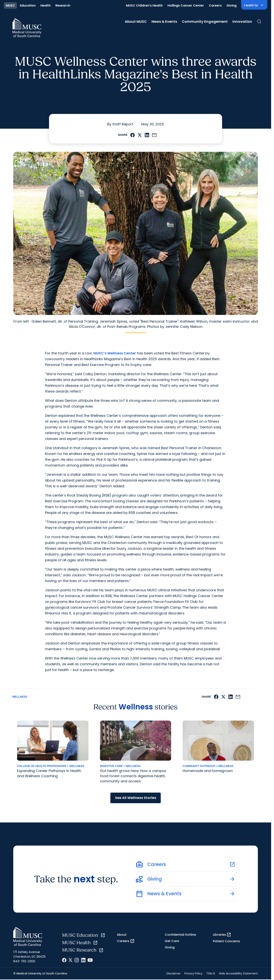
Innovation (242, 21)
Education (28, 5)
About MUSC (136, 21)
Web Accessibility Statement (238, 973)
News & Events (164, 21)
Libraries (222, 935)
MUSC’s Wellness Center (115, 353)
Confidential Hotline (180, 935)
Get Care (172, 941)
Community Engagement (205, 21)
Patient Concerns (226, 941)
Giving (232, 5)
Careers (215, 5)
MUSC (10, 5)
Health (45, 5)
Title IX (211, 973)
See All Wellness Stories (136, 798)
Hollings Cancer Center (186, 5)
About (122, 935)
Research (63, 5)
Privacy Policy (193, 973)
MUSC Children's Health (144, 5)
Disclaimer (174, 973)
